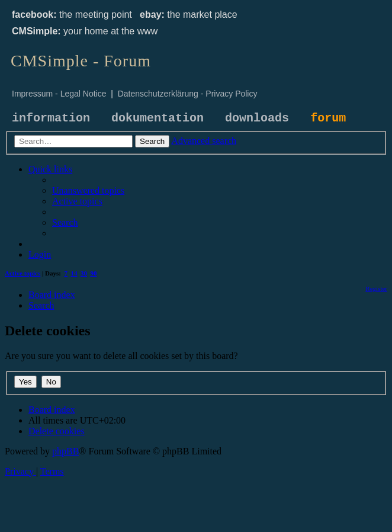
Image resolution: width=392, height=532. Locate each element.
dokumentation (158, 118)
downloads (257, 118)
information (51, 118)
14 (74, 273)
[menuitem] (88, 190)
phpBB (65, 451)
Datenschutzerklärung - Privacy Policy (188, 94)
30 (84, 273)
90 (94, 273)
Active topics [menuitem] (23, 273)
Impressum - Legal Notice (59, 94)
